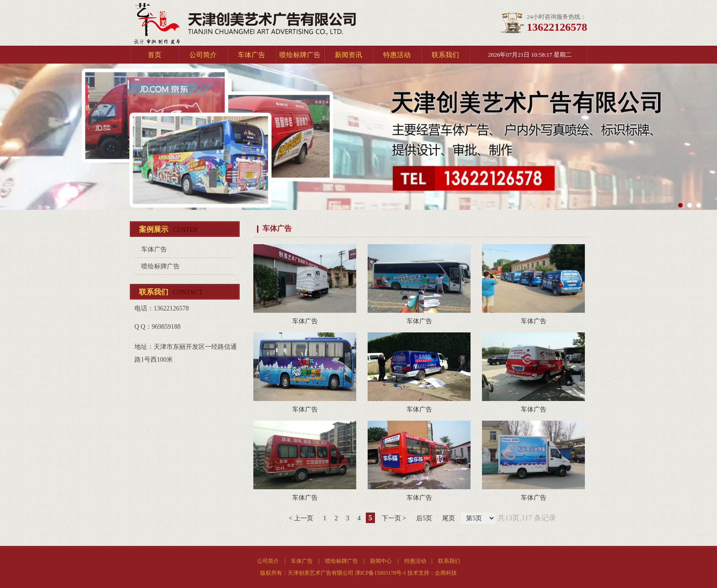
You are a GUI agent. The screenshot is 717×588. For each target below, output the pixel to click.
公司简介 (203, 55)
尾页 (449, 518)
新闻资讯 (348, 55)
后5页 (424, 518)
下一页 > (394, 518)
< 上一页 (301, 518)
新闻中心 (381, 561)
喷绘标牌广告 (300, 55)
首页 (155, 55)
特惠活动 (397, 55)
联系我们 (445, 55)
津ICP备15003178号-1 (381, 573)
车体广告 (251, 55)
